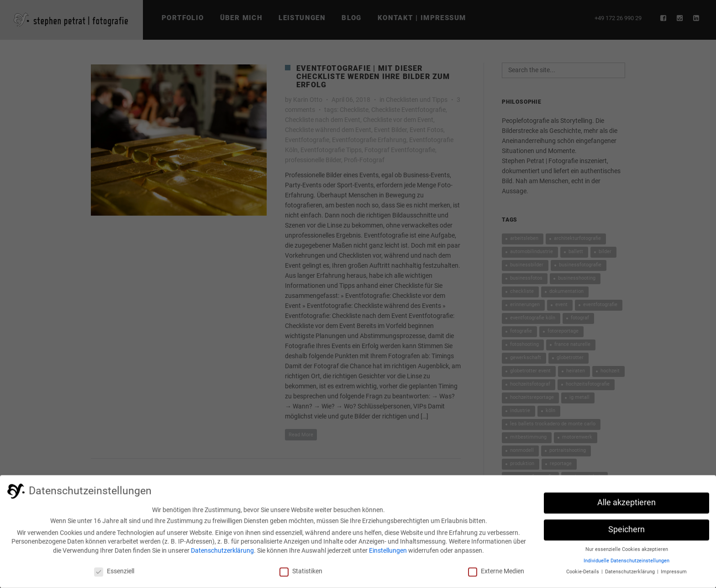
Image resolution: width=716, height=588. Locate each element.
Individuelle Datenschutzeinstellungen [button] (626, 564)
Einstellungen (388, 554)
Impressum (674, 575)
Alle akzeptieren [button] (626, 506)
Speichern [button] (626, 533)
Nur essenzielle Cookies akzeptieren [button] (627, 553)
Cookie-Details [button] (583, 575)
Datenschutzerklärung (222, 554)
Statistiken (301, 574)
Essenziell (114, 574)
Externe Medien (496, 574)
